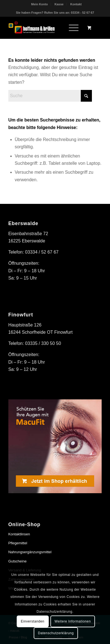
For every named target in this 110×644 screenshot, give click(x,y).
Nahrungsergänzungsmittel (30, 552)
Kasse (59, 4)
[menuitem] (40, 4)
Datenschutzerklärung (56, 633)
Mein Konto (40, 4)
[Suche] (50, 96)
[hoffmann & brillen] (46, 28)
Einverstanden (33, 621)
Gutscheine (18, 561)
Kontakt (76, 4)
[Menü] (71, 28)
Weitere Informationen (73, 621)
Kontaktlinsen (19, 534)
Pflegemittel (18, 543)
